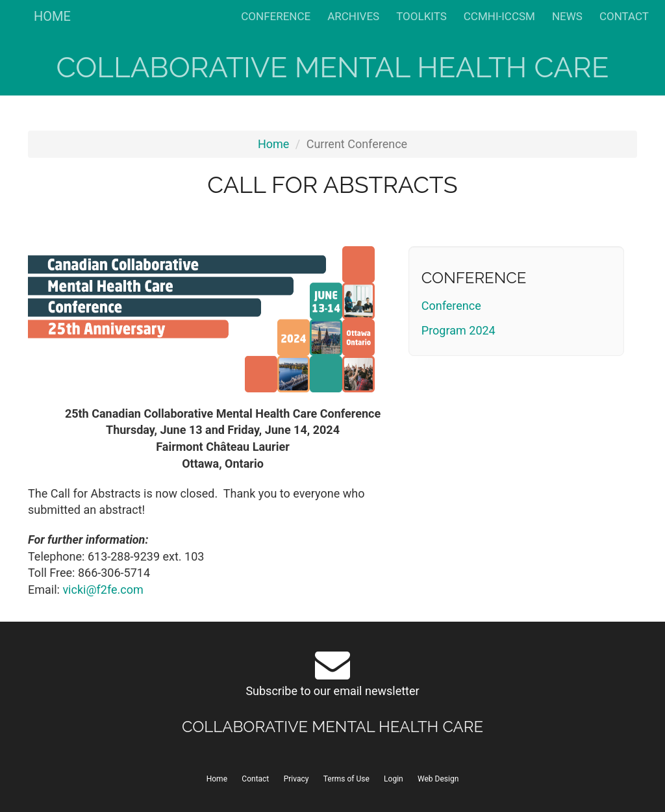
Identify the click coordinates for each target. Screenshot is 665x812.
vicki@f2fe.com (103, 590)
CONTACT (624, 16)
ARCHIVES (353, 16)
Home (273, 144)
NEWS (567, 16)
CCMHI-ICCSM (499, 16)
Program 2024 (458, 330)
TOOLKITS (421, 16)
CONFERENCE (276, 16)
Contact (255, 779)
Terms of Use (346, 779)
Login (394, 779)
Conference (451, 306)
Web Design (438, 779)
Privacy (296, 779)
